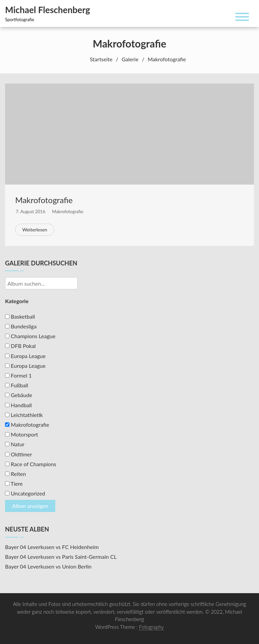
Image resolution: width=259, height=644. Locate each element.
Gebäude (19, 395)
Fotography (151, 627)
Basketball (20, 316)
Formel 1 (18, 375)
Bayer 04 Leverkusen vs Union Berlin (48, 566)
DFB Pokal (20, 346)
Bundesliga (21, 326)
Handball (18, 405)
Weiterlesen (35, 230)
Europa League (25, 356)
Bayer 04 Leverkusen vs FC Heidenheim (52, 547)
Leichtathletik (24, 415)
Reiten (16, 474)
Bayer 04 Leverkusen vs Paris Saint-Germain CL (61, 557)
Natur (15, 444)
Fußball (17, 385)
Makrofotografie (44, 200)
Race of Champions (31, 464)
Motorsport (22, 434)
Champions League (30, 336)
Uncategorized (25, 493)
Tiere (14, 484)
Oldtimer (19, 454)
